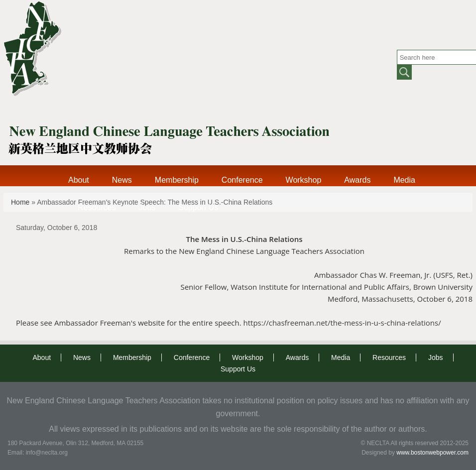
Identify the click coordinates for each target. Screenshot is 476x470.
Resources (97, 207)
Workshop (304, 180)
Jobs (147, 207)
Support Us (198, 207)
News (122, 180)
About (79, 180)
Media (404, 180)
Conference (242, 180)
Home (20, 202)
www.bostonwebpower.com (432, 453)
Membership (177, 180)
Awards (357, 180)
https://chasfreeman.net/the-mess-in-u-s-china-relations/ (343, 323)
